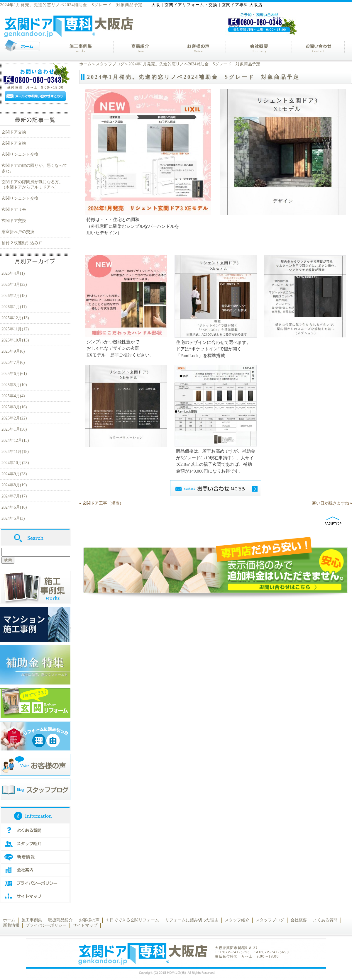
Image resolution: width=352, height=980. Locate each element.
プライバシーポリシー (46, 925)
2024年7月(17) (14, 496)
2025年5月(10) (14, 385)
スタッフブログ (110, 64)
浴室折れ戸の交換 (18, 232)
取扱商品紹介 (60, 920)
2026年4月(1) (13, 273)
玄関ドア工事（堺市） (103, 503)
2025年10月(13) (15, 340)
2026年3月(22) (14, 285)
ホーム (85, 64)
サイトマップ (85, 925)
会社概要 (299, 920)
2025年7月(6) (13, 362)
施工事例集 (32, 920)
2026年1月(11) (14, 307)
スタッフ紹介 (237, 920)
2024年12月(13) (15, 440)
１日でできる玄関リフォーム (132, 920)
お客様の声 (89, 920)
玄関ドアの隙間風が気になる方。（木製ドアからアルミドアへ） (32, 185)
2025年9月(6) (13, 351)
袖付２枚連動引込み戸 (22, 243)
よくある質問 (325, 920)
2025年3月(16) (14, 407)
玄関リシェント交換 (20, 154)
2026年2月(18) (14, 296)
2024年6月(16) (14, 507)
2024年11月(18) (15, 452)
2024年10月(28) (15, 463)
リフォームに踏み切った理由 (192, 920)
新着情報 (11, 925)
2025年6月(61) (14, 374)
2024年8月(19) (14, 485)
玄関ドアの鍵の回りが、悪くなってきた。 (34, 168)
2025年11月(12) (15, 329)
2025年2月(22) (14, 418)
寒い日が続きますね (331, 503)
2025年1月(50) (14, 429)
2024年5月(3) (13, 518)
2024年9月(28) (14, 474)
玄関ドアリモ (14, 209)
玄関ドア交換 (14, 132)
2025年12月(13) (15, 318)
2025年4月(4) (13, 396)
